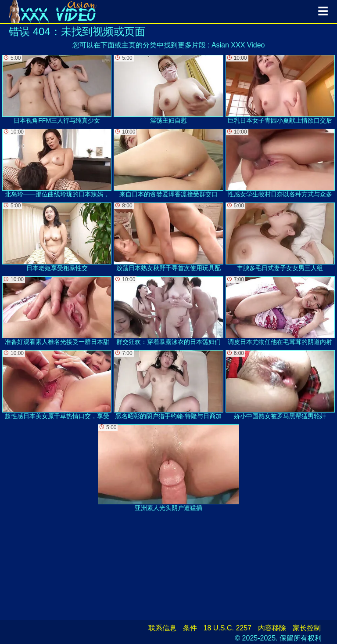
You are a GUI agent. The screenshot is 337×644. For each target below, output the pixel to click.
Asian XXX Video (238, 45)
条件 (190, 628)
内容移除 (272, 628)
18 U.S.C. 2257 (228, 628)
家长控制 (307, 628)
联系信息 (162, 628)
